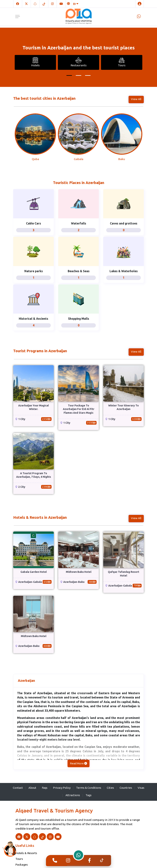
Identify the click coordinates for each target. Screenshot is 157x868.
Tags (89, 795)
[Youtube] (61, 4)
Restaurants (79, 62)
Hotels (35, 62)
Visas (141, 788)
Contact (18, 788)
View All (136, 99)
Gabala (79, 159)
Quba (35, 159)
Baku (122, 159)
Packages (22, 864)
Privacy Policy (62, 788)
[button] (69, 75)
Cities (110, 788)
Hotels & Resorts (26, 853)
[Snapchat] (35, 4)
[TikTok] (44, 4)
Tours (122, 62)
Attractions (73, 795)
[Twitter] (26, 4)
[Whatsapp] (139, 16)
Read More (78, 763)
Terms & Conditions (89, 788)
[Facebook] (18, 4)
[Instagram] (52, 4)
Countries (126, 788)
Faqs (45, 788)
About (32, 788)
